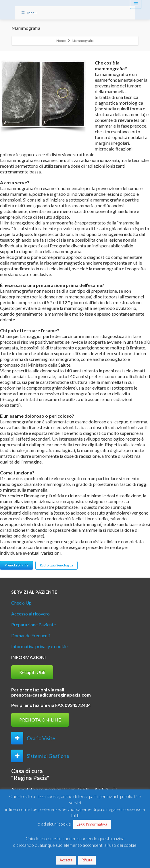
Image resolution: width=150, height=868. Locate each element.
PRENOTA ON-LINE (40, 720)
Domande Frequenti (31, 635)
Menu (29, 13)
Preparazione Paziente (33, 624)
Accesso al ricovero (30, 614)
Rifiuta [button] (87, 860)
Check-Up (21, 603)
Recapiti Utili (32, 672)
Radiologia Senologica (56, 565)
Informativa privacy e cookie (39, 646)
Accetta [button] (66, 860)
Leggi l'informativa (92, 824)
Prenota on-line (17, 565)
